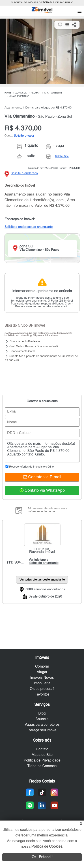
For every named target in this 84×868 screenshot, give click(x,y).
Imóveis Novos (42, 678)
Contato (42, 749)
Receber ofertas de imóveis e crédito (29, 467)
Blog (42, 714)
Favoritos (42, 695)
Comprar (42, 667)
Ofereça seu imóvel (42, 730)
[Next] (78, 52)
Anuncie (42, 719)
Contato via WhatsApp (42, 490)
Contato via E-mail (42, 477)
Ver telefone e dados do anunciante (42, 562)
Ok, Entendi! (42, 857)
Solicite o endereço (24, 173)
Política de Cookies (47, 847)
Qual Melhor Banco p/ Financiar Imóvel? (34, 347)
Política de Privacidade (42, 761)
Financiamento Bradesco (25, 342)
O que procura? (42, 689)
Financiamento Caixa (22, 352)
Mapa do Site (42, 755)
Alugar (42, 672)
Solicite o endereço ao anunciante (29, 227)
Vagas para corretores (42, 725)
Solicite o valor (24, 136)
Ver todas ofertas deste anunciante (42, 580)
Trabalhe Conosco (42, 766)
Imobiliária (42, 683)
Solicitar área (62, 156)
